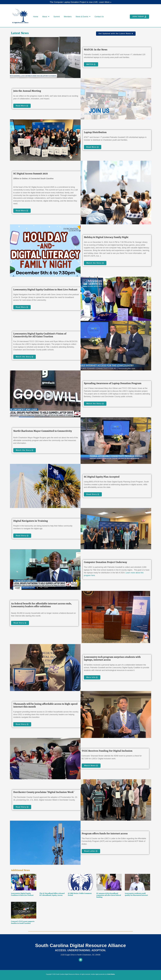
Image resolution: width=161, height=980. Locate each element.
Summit (57, 17)
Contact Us (99, 17)
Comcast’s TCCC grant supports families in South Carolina (23, 922)
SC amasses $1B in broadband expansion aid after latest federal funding (109, 895)
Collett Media (111, 974)
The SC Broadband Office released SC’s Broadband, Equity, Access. (52, 894)
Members (68, 17)
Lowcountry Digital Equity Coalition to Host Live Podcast (22, 894)
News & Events (83, 17)
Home (36, 17)
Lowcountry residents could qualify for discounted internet (136, 894)
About (46, 17)
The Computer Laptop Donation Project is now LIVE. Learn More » (80, 2)
